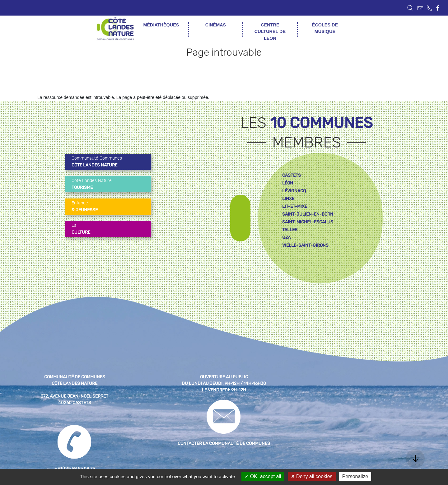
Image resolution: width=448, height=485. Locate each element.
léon (288, 183)
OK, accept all (263, 476)
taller (290, 230)
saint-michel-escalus (308, 222)
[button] (410, 8)
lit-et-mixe (295, 206)
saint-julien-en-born (308, 214)
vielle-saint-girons (305, 245)
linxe (288, 199)
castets (292, 175)
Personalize (355, 476)
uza (286, 238)
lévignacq (294, 191)
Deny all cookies (312, 476)
